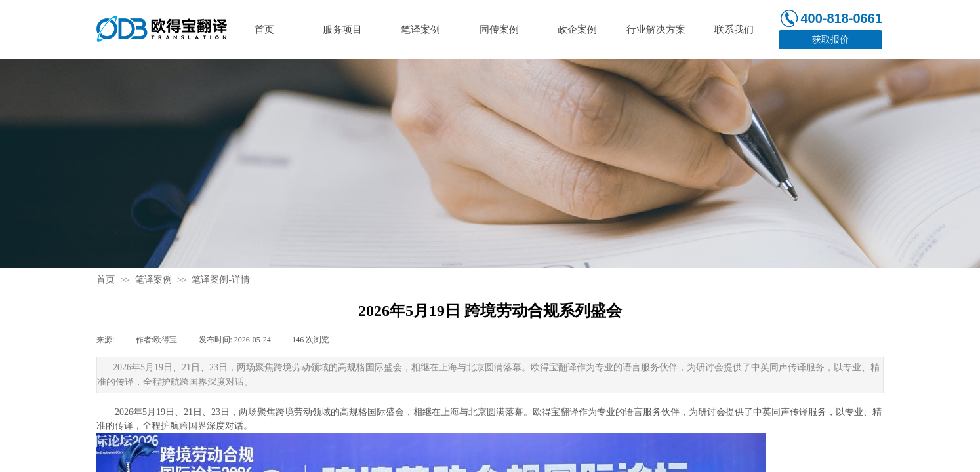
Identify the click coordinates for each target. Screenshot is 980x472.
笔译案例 (153, 280)
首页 (106, 280)
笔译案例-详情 (221, 280)
